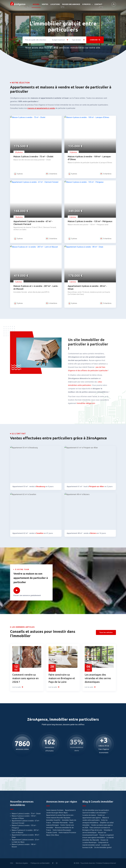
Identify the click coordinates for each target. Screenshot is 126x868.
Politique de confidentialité (40, 863)
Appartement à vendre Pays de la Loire (60, 815)
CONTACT (98, 4)
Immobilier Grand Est (53, 820)
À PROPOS (86, 4)
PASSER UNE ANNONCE (71, 4)
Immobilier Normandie (60, 823)
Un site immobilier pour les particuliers (96, 810)
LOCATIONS (55, 4)
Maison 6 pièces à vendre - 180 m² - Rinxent (24, 846)
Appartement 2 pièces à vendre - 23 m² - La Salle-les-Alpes (26, 841)
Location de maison (89, 815)
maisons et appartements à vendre (41, 108)
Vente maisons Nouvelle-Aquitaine (58, 818)
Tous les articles (106, 632)
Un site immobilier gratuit (103, 847)
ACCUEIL (36, 4)
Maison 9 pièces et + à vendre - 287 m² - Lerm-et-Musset (26, 831)
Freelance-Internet (109, 863)
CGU (12, 863)
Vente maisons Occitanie (55, 810)
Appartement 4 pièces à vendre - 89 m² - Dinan (26, 836)
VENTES (45, 4)
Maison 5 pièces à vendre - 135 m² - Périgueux (24, 827)
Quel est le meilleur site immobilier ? (95, 813)
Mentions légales (22, 863)
